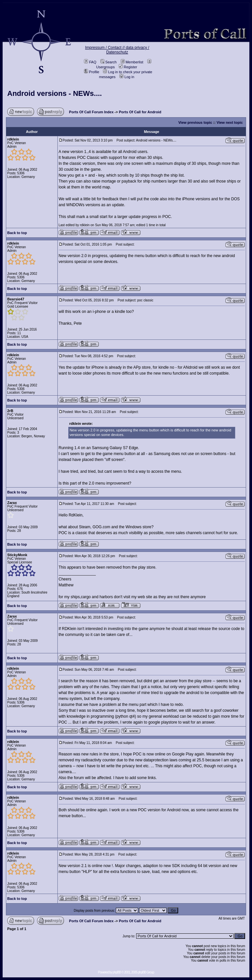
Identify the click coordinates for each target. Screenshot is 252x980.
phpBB (117, 972)
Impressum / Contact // (105, 48)
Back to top (17, 233)
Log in (127, 77)
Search (109, 62)
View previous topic (195, 122)
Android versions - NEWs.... (54, 93)
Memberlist (132, 62)
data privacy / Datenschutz (128, 50)
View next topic (230, 122)
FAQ (90, 62)
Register (128, 67)
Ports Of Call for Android (140, 112)
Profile (92, 72)
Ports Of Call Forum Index (91, 112)
